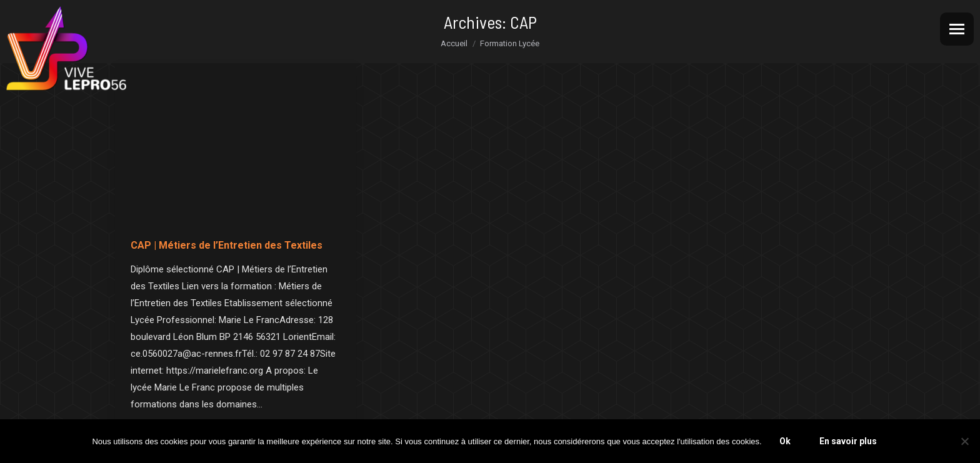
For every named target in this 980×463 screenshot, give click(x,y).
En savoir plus (848, 441)
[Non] (964, 441)
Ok (785, 441)
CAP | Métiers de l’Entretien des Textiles (227, 245)
